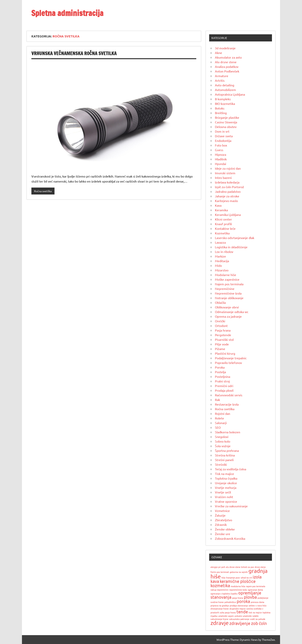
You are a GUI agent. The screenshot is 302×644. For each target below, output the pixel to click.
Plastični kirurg (225, 353)
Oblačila (220, 302)
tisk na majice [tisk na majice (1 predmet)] (255, 612)
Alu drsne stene (226, 62)
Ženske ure (223, 534)
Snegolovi (222, 437)
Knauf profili (223, 224)
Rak (217, 400)
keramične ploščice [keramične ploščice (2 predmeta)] (238, 581)
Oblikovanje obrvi (227, 307)
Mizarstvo (222, 270)
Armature (222, 76)
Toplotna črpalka (226, 478)
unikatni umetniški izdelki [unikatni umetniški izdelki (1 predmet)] (247, 616)
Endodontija (223, 141)
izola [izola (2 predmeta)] (257, 577)
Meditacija (222, 261)
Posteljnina (223, 376)
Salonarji (221, 423)
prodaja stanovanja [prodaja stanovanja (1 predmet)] (239, 605)
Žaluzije (220, 515)
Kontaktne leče (225, 228)
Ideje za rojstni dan (228, 168)
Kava (218, 205)
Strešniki (221, 464)
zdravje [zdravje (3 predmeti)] (220, 623)
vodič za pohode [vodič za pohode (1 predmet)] (258, 619)
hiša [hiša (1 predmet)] (223, 577)
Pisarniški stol (224, 339)
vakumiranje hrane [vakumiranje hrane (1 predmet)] (219, 619)
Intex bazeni (223, 178)
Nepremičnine (225, 289)
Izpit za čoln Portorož (229, 187)
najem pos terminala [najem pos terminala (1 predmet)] (256, 586)
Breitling (221, 113)
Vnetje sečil (223, 492)
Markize (220, 256)
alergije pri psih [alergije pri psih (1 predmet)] (218, 567)
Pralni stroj (222, 381)
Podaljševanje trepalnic (231, 358)
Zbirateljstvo (224, 520)
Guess (219, 150)
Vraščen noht (224, 497)
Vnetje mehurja (226, 487)
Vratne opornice (226, 501)
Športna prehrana (227, 450)
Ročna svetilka (43, 191)
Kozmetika (222, 233)
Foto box (221, 145)
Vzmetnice (222, 511)
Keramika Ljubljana (228, 215)
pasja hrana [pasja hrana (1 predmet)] (238, 598)
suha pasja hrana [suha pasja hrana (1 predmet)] (228, 612)
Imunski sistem (225, 173)
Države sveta (224, 136)
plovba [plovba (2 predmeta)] (250, 597)
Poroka (220, 367)
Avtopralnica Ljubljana (230, 94)
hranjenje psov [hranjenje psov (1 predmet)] (233, 577)
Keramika (221, 210)
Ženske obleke (225, 529)
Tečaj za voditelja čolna (231, 469)
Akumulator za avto (228, 57)
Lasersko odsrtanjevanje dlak (235, 238)
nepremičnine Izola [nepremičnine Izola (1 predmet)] (238, 590)
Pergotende (223, 335)
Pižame (220, 349)
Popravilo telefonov (228, 363)
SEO (218, 427)
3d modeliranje (225, 48)
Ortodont (221, 326)
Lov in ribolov (224, 252)
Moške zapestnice (227, 279)
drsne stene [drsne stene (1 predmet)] (260, 567)
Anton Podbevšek (227, 71)
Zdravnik (221, 524)
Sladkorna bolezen (228, 432)
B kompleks (223, 99)
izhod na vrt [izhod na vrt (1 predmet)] (246, 577)
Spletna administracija (67, 13)
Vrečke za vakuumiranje (231, 506)
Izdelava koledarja (227, 182)
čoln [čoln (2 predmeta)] (263, 623)
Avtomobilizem (225, 90)
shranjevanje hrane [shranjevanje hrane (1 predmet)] (220, 609)
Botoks (220, 108)
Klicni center (223, 219)
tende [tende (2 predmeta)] (242, 612)
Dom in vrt (222, 131)
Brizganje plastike (227, 117)
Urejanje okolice (226, 483)
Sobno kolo (223, 441)
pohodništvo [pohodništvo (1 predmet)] (230, 602)
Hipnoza (221, 154)
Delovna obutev (226, 127)
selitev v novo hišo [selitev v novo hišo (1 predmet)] (258, 605)
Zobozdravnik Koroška (230, 538)
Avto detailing (225, 85)
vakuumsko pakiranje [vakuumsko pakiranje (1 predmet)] (239, 619)
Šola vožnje (223, 446)
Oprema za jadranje (228, 316)
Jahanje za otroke (227, 196)
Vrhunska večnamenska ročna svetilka (74, 53)
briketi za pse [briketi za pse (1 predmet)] (247, 567)
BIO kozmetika (225, 104)
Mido (218, 265)
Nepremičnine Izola (228, 293)
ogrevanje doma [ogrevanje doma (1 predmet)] (255, 590)
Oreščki (220, 321)
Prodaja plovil (224, 390)
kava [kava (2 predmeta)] (215, 581)
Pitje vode (222, 344)
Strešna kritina (225, 455)
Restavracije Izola (227, 404)
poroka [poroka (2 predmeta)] (243, 601)
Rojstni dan (223, 413)
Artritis (220, 80)
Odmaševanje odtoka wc (232, 312)
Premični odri (224, 386)
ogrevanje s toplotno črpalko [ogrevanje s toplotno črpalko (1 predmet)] (224, 593)
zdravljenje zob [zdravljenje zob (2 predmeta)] (244, 623)
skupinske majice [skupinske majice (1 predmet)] (237, 609)
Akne (219, 53)
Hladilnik (221, 159)
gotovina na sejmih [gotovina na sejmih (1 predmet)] (239, 572)
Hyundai (221, 164)
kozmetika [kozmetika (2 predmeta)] (220, 585)
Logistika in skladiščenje (231, 247)
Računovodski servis (229, 395)
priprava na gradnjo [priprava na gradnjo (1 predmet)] (220, 605)
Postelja (220, 372)
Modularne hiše (226, 275)
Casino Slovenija (226, 122)
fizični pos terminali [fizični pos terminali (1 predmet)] (220, 572)
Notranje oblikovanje (229, 298)
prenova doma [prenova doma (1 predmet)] (258, 602)
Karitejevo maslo (226, 201)
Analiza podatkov (227, 67)
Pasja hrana (223, 330)
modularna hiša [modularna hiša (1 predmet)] (238, 586)
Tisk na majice (224, 474)
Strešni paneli (224, 460)
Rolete (219, 418)
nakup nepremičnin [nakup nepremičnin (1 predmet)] (219, 590)
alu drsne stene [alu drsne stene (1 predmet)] (233, 567)
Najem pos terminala (229, 284)
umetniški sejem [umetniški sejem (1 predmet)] (226, 616)
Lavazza (220, 242)
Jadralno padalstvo (228, 191)
